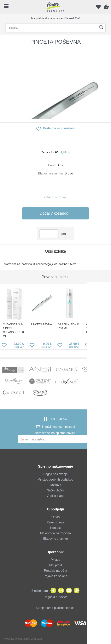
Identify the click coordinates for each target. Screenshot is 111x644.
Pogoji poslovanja (55, 474)
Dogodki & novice (56, 597)
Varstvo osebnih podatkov (56, 480)
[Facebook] (52, 591)
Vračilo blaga (55, 496)
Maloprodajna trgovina (55, 533)
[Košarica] (106, 7)
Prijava (56, 560)
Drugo (69, 173)
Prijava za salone (55, 576)
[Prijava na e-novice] (91, 439)
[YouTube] (68, 591)
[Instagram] (60, 591)
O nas (56, 517)
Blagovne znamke (55, 539)
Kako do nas (56, 522)
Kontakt (55, 528)
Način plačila (56, 490)
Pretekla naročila (55, 571)
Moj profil (56, 565)
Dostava (56, 485)
